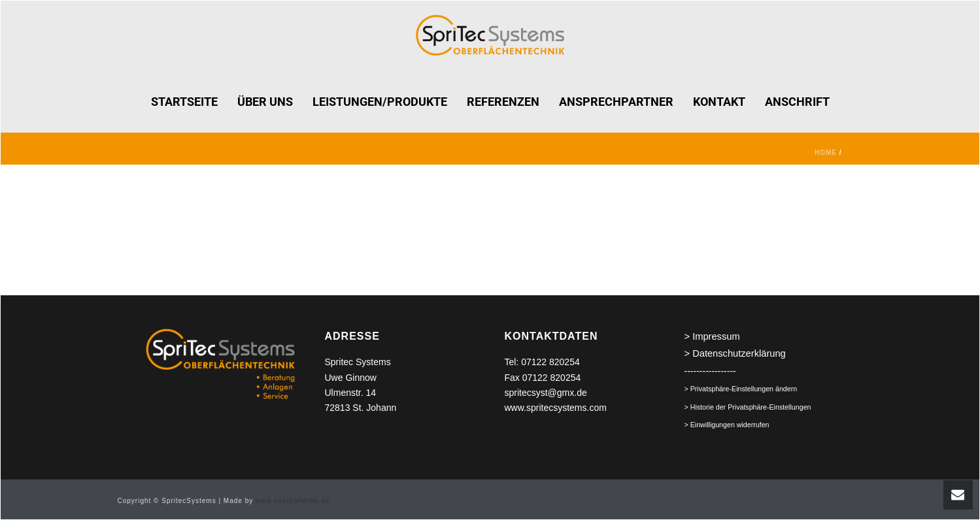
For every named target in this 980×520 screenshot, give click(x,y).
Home (826, 153)
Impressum (716, 336)
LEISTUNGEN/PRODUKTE (380, 102)
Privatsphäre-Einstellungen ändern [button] (744, 389)
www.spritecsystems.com (556, 408)
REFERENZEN (503, 102)
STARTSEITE (184, 102)
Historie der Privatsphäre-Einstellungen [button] (751, 407)
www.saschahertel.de (293, 501)
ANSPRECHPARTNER (616, 102)
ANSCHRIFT (797, 102)
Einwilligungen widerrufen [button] (730, 425)
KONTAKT (719, 102)
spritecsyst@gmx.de (546, 393)
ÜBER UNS (265, 102)
